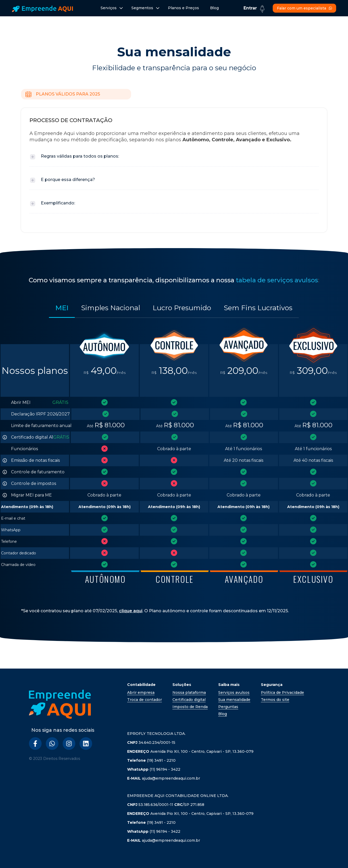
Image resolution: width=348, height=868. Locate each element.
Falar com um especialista (304, 8)
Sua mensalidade (234, 700)
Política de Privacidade (282, 693)
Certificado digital (189, 700)
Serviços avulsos (234, 693)
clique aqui (131, 611)
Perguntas (228, 707)
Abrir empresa (141, 693)
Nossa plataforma (189, 693)
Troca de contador (145, 700)
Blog (214, 8)
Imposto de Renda (190, 707)
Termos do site (275, 700)
